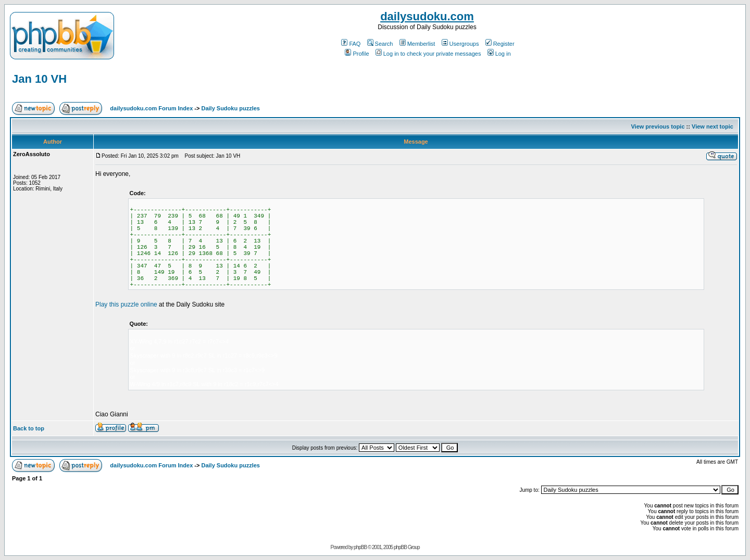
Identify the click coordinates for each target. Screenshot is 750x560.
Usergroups (460, 44)
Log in (499, 54)
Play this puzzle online (126, 304)
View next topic (712, 126)
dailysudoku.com (427, 16)
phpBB (360, 547)
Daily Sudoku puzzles (230, 108)
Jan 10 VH (39, 79)
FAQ (351, 44)
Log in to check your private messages (428, 54)
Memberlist (417, 44)
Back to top (29, 428)
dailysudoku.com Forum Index (151, 108)
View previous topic (658, 126)
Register (500, 44)
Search (380, 44)
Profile (357, 54)
